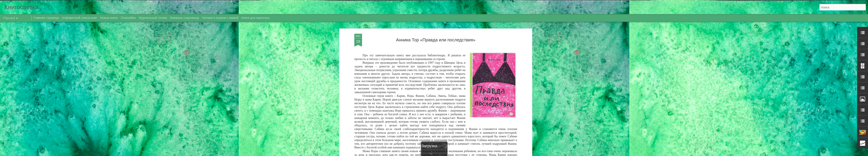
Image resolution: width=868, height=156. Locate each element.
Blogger (469, 154)
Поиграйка (128, 18)
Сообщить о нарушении (488, 154)
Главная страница (46, 18)
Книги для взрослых (256, 18)
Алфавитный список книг (80, 18)
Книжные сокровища (184, 18)
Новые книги (109, 18)
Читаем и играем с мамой (220, 18)
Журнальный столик (153, 18)
